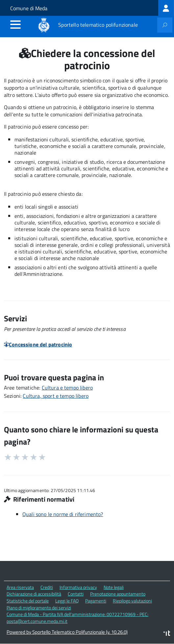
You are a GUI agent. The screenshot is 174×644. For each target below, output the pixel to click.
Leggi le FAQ (67, 601)
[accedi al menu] (15, 24)
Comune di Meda (29, 8)
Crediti (47, 587)
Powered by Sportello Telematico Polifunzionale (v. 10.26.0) (67, 632)
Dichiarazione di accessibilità (34, 594)
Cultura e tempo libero (67, 388)
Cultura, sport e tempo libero (56, 396)
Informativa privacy (78, 587)
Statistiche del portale (28, 601)
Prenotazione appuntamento (118, 594)
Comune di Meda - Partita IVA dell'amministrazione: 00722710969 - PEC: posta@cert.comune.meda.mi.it (77, 618)
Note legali (114, 587)
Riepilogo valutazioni (132, 601)
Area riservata (20, 587)
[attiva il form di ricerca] (165, 25)
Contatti (76, 594)
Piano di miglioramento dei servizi (39, 608)
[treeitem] (166, 8)
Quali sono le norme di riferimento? (63, 514)
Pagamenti (96, 601)
